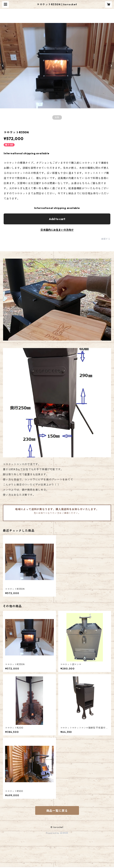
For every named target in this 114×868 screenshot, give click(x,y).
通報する (106, 239)
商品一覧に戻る (57, 811)
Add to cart (57, 219)
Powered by (57, 833)
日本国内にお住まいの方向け (57, 230)
